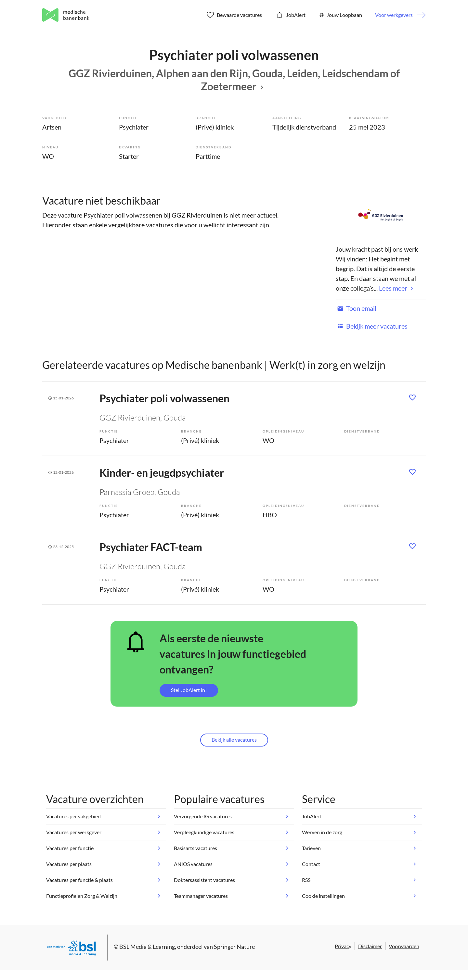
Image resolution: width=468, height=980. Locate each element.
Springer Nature (234, 947)
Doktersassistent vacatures (204, 880)
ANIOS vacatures (193, 864)
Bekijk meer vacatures (372, 326)
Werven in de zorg (322, 832)
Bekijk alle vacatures (234, 740)
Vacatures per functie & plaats (79, 880)
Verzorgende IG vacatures (203, 816)
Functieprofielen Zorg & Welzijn (82, 896)
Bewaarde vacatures (234, 15)
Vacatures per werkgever (74, 832)
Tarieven (311, 848)
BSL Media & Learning (147, 947)
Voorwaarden (404, 946)
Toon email (356, 308)
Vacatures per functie (70, 848)
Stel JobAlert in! (189, 690)
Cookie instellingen (323, 896)
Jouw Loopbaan (340, 15)
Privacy (343, 946)
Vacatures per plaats (69, 864)
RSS (306, 880)
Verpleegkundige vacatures (204, 832)
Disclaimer (370, 946)
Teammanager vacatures (201, 896)
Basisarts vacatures (195, 848)
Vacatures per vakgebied (73, 816)
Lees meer (393, 288)
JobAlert (290, 15)
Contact (311, 864)
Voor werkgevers (394, 15)
